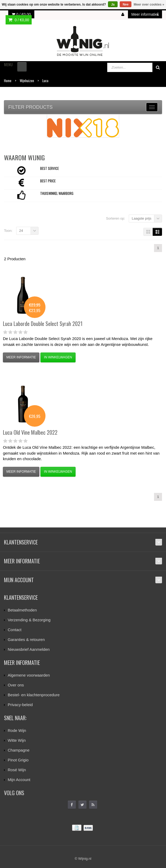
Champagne (19, 750)
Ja (113, 5)
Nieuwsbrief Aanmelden (29, 649)
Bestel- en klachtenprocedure (34, 695)
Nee (126, 5)
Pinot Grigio (18, 760)
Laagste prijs (142, 218)
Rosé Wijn (17, 770)
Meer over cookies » (149, 5)
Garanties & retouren (26, 640)
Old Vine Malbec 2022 (30, 432)
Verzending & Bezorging (29, 620)
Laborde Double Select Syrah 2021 (43, 324)
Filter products (30, 107)
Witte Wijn (17, 740)
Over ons (16, 685)
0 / (21, 14)
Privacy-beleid (20, 705)
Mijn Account (19, 780)
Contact (15, 630)
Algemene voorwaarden (29, 675)
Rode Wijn (17, 730)
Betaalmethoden (22, 610)
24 (21, 231)
